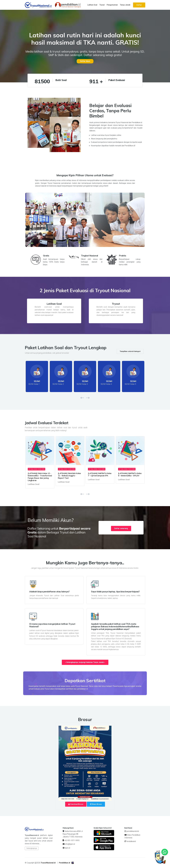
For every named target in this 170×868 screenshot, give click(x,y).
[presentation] (82, 398)
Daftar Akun (85, 61)
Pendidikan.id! (130, 146)
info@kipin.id (69, 844)
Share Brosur (96, 804)
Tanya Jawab (125, 5)
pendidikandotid (132, 831)
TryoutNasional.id (48, 863)
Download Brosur (76, 804)
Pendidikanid (130, 841)
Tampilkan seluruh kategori (130, 351)
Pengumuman (112, 5)
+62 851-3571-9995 (71, 840)
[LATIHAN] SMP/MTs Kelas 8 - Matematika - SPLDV (130, 474)
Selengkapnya (32, 848)
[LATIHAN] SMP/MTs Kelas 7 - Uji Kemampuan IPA (100, 474)
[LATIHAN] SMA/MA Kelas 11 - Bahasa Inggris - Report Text (69, 476)
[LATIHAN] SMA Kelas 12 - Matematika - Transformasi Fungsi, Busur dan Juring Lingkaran (40, 477)
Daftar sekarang (121, 528)
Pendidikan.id (65, 863)
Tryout (102, 5)
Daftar (139, 5)
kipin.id (66, 848)
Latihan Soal (92, 5)
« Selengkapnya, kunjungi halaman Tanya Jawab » (85, 662)
